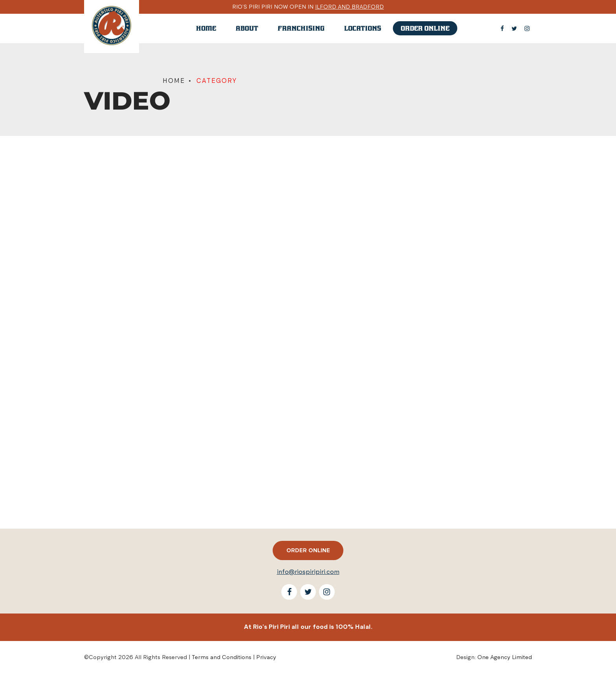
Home (206, 28)
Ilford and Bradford (349, 7)
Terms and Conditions (222, 657)
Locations (363, 28)
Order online (425, 28)
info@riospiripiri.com (308, 572)
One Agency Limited (505, 657)
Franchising (301, 28)
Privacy (266, 657)
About (247, 28)
